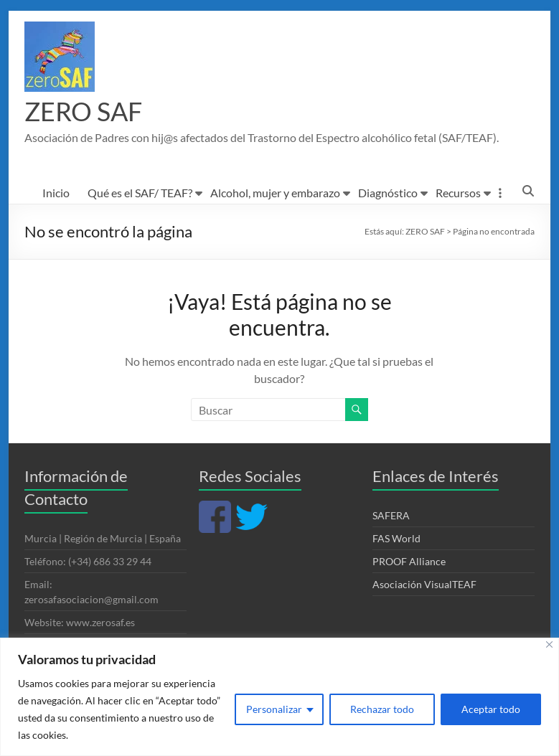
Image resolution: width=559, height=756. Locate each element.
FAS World (396, 539)
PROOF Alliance (409, 562)
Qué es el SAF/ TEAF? (140, 193)
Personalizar (274, 709)
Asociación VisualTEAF (424, 585)
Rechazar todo (382, 709)
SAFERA (391, 516)
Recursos (458, 193)
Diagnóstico (388, 193)
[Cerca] (549, 644)
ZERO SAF (83, 112)
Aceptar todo (491, 709)
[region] (279, 697)
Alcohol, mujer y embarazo (275, 193)
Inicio (56, 193)
